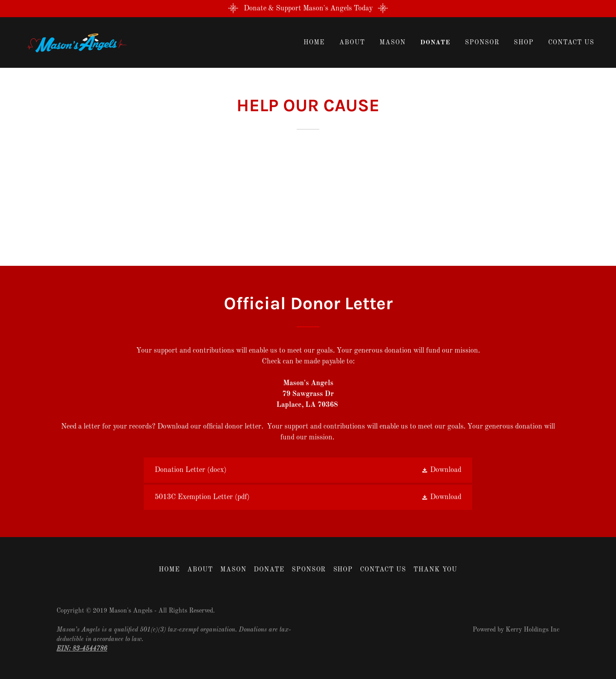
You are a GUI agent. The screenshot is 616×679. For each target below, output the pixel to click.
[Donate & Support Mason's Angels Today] (308, 9)
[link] (74, 42)
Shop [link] (524, 42)
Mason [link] (393, 42)
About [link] (352, 42)
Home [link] (314, 42)
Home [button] (169, 570)
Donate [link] (435, 42)
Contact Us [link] (571, 42)
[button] (441, 470)
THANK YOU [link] (435, 570)
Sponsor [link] (482, 42)
